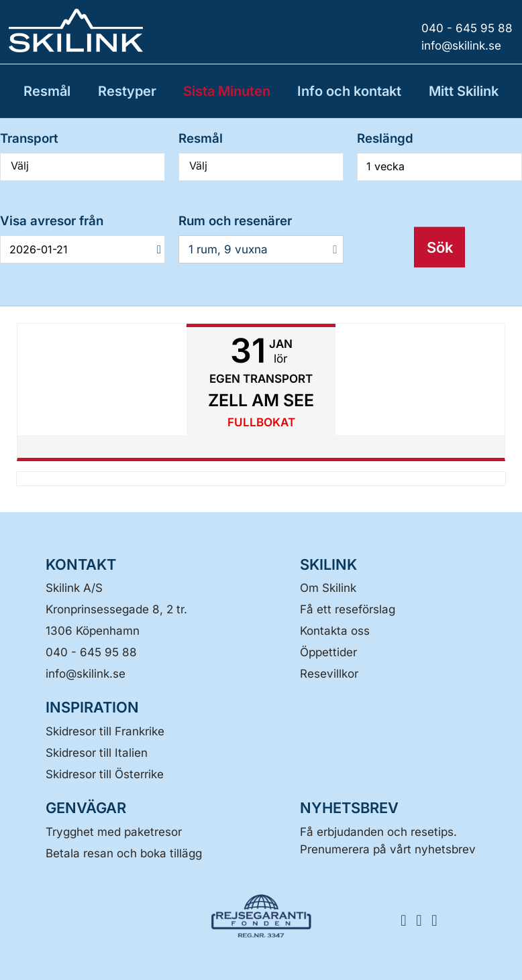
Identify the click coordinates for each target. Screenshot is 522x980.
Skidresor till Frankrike (105, 731)
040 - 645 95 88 (91, 652)
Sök (440, 247)
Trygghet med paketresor (114, 832)
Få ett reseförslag (348, 609)
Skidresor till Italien (97, 753)
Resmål (201, 138)
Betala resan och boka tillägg (124, 853)
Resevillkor (329, 674)
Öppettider (328, 652)
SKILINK (328, 564)
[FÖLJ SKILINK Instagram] (424, 919)
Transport (29, 138)
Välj (83, 166)
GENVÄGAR (86, 808)
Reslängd (385, 138)
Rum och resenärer (235, 221)
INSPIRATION (92, 707)
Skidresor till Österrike (105, 774)
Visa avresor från (52, 221)
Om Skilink (328, 588)
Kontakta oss (335, 631)
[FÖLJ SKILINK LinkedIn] (439, 919)
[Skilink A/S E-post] (86, 674)
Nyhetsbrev (349, 808)
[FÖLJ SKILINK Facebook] (408, 919)
